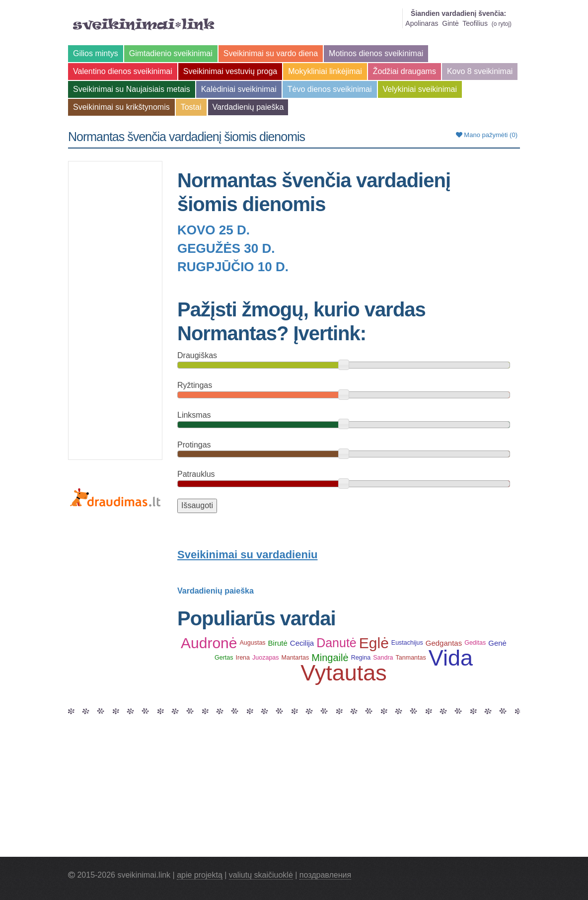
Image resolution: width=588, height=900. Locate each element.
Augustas (252, 643)
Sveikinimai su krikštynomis (121, 107)
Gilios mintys (96, 53)
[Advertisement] (115, 310)
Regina (361, 658)
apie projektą (200, 875)
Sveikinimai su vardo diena (271, 53)
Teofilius (475, 23)
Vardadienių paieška (248, 107)
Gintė (450, 23)
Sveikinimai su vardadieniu (247, 555)
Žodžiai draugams (404, 71)
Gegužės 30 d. (226, 248)
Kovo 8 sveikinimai (480, 71)
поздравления (325, 875)
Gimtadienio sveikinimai (171, 53)
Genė (497, 643)
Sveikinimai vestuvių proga (230, 71)
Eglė (374, 643)
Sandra (383, 658)
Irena (243, 658)
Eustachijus (407, 643)
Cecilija (302, 643)
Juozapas (266, 658)
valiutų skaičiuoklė (261, 875)
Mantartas (295, 658)
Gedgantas (444, 643)
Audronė (209, 643)
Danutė (336, 643)
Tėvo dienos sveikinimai (330, 89)
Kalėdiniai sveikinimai (239, 89)
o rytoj (502, 24)
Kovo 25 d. (214, 230)
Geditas (475, 643)
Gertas (224, 658)
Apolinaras (422, 23)
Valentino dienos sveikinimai (123, 71)
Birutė (278, 643)
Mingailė (330, 658)
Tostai (191, 107)
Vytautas (343, 673)
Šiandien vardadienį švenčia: (458, 13)
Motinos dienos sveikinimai (376, 53)
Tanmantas (411, 658)
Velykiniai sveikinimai (420, 89)
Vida (451, 658)
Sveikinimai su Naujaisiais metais (132, 89)
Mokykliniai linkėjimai (325, 71)
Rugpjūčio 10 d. (233, 267)
